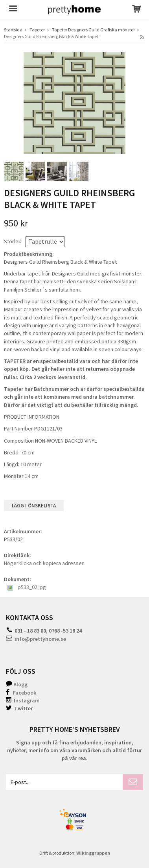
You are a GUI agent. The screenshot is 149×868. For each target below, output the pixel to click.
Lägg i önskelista (34, 506)
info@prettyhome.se (40, 639)
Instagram (23, 700)
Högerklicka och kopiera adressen (44, 563)
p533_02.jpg (27, 587)
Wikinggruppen (93, 853)
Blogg (20, 684)
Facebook (25, 693)
